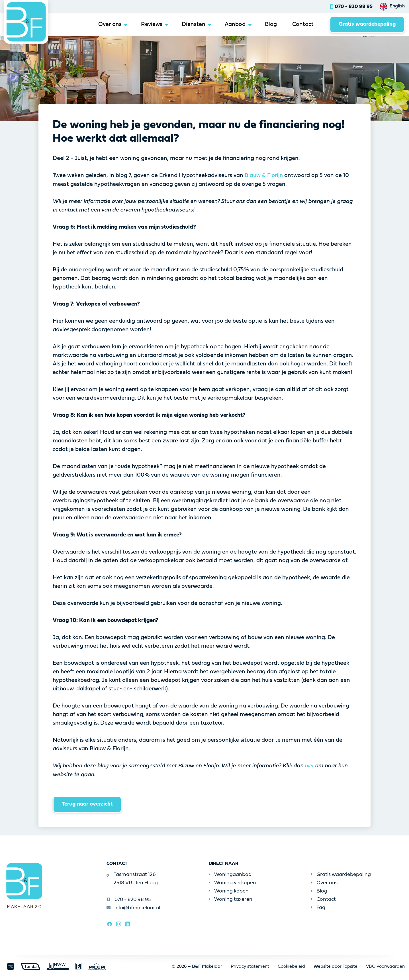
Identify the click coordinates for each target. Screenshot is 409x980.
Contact (298, 25)
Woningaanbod (230, 875)
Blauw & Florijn (264, 176)
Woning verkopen (232, 883)
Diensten (183, 25)
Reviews (139, 25)
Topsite (350, 966)
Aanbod (227, 25)
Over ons (96, 25)
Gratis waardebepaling (365, 25)
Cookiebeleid (291, 966)
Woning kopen (229, 891)
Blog (265, 25)
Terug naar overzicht (88, 804)
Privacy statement (250, 966)
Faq (318, 907)
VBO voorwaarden (385, 966)
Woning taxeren (231, 899)
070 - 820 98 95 (354, 7)
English (397, 6)
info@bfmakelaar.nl (134, 908)
